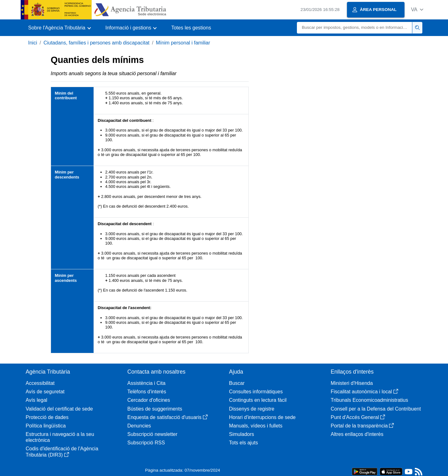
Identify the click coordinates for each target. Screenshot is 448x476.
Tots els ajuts (243, 443)
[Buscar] (355, 28)
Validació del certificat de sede (59, 409)
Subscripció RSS (146, 443)
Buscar (237, 383)
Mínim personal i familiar (183, 43)
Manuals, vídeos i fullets (256, 426)
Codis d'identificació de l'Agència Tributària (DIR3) (62, 452)
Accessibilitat (40, 383)
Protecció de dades (47, 417)
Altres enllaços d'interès (357, 434)
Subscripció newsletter (152, 434)
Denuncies (139, 426)
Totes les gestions (191, 28)
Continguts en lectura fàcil (258, 400)
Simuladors (242, 434)
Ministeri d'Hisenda (352, 383)
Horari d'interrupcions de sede (262, 417)
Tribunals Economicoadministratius (369, 400)
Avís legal (36, 400)
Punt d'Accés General (358, 417)
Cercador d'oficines (149, 400)
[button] (417, 10)
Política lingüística (46, 426)
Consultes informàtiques (256, 392)
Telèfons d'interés (147, 392)
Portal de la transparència (362, 426)
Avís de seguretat (45, 392)
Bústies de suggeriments (155, 409)
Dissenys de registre (252, 409)
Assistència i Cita (146, 383)
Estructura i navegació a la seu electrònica (60, 437)
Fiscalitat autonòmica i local (364, 392)
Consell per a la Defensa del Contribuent (376, 409)
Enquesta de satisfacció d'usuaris (168, 417)
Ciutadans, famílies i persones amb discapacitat (97, 43)
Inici (33, 43)
